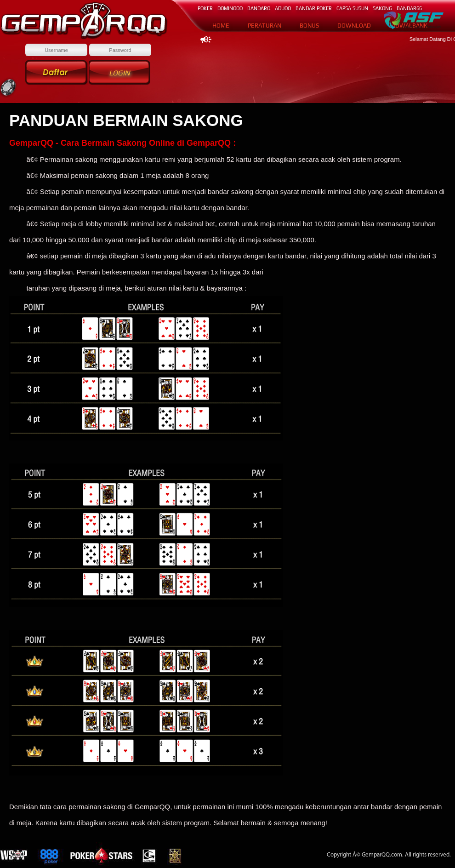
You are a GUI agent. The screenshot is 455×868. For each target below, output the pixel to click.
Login (119, 73)
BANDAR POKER (314, 8)
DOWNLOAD (354, 26)
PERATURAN (264, 26)
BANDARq (259, 8)
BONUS (309, 26)
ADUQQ (283, 8)
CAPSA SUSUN (352, 8)
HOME (221, 26)
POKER (205, 8)
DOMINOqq (230, 8)
